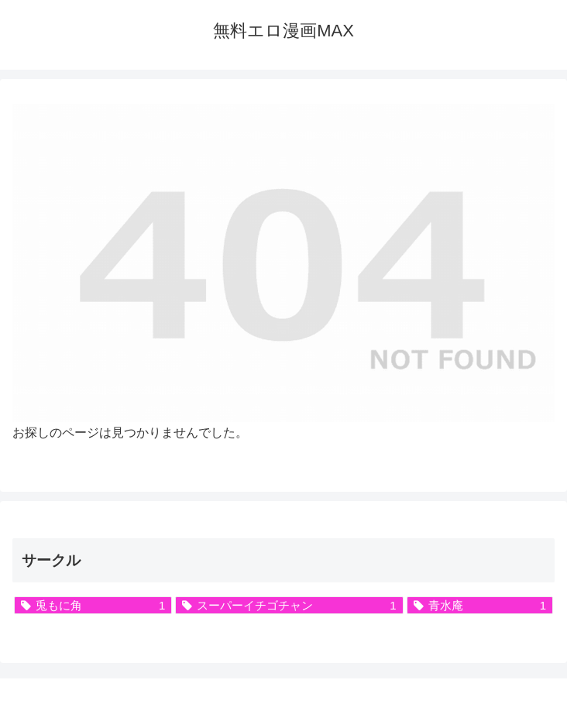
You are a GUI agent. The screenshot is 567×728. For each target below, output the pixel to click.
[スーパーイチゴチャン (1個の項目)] (289, 605)
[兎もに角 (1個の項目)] (93, 605)
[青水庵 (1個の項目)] (480, 605)
